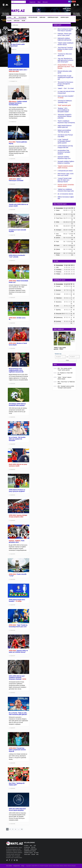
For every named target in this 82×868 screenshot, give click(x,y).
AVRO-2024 (17, 21)
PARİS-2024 (42, 17)
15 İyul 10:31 (13, 323)
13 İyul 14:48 (13, 763)
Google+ (73, 2)
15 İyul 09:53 (13, 348)
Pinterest (75, 2)
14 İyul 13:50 (13, 630)
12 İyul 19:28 (13, 824)
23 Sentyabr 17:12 (14, 81)
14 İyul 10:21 (13, 693)
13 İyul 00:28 (13, 788)
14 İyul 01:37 (13, 728)
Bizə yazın (45, 2)
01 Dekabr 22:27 (13, 49)
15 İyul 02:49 (13, 384)
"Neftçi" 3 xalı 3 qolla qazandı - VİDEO (60, 348)
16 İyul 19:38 (13, 210)
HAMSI (73, 329)
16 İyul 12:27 (13, 260)
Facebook (71, 2)
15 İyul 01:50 (13, 470)
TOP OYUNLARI (22, 17)
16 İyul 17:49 (13, 235)
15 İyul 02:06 (13, 444)
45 (22, 829)
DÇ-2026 (9, 21)
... (19, 829)
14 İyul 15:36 (13, 605)
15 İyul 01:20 (13, 495)
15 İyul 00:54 (13, 520)
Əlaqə (39, 2)
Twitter (69, 2)
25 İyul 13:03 (13, 184)
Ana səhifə (9, 866)
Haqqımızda (32, 2)
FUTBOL (9, 17)
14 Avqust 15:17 (13, 122)
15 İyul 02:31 (13, 417)
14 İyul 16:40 (13, 579)
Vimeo (14, 860)
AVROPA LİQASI (65, 17)
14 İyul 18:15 (13, 554)
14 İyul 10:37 (13, 656)
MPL (15, 17)
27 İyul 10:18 (13, 159)
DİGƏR (23, 21)
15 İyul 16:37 (13, 298)
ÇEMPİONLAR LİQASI (53, 17)
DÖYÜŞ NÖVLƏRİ (33, 17)
